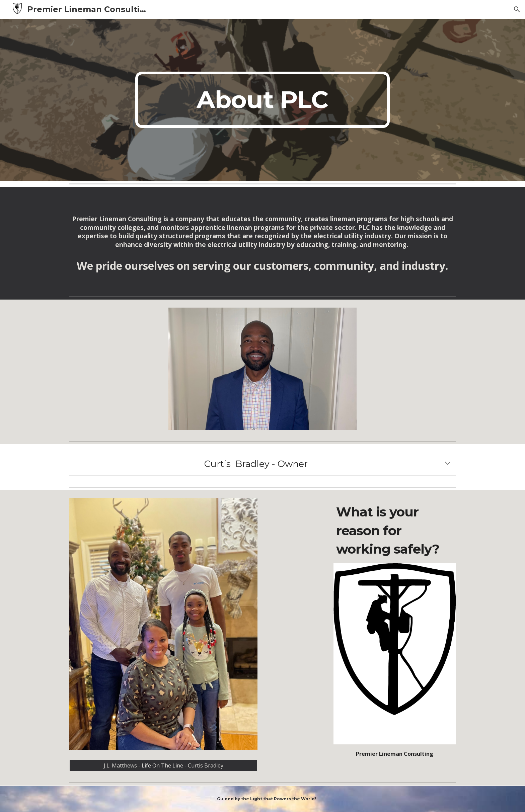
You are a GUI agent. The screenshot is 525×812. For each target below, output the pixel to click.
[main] (262, 100)
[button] (517, 9)
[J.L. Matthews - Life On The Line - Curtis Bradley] (163, 765)
